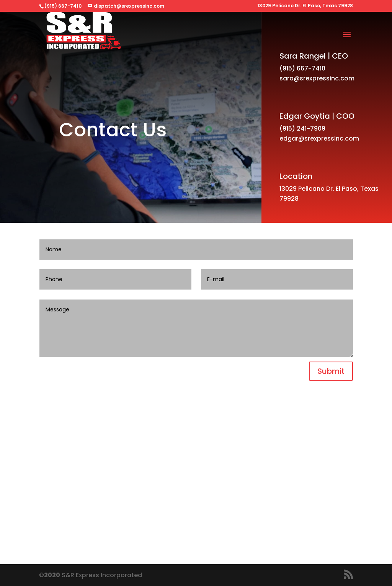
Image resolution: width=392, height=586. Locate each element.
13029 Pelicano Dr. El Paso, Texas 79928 (305, 6)
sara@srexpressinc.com (317, 78)
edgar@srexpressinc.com (319, 138)
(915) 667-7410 (302, 68)
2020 (52, 575)
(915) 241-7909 (302, 128)
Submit (331, 371)
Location (296, 176)
